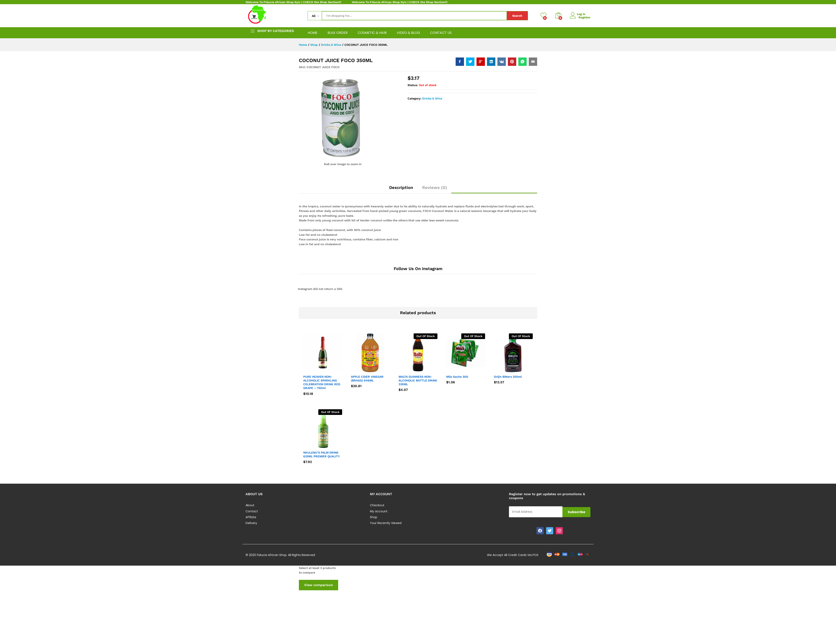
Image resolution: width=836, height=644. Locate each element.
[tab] (401, 189)
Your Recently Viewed (386, 523)
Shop (374, 517)
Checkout (377, 505)
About (250, 505)
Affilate (251, 517)
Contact (252, 511)
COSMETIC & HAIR (372, 33)
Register (584, 17)
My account (379, 511)
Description (401, 187)
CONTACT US (441, 33)
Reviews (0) (435, 187)
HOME (313, 33)
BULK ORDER (338, 33)
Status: (413, 85)
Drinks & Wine (432, 98)
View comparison (319, 585)
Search (517, 16)
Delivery (251, 523)
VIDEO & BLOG (408, 33)
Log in (578, 14)
